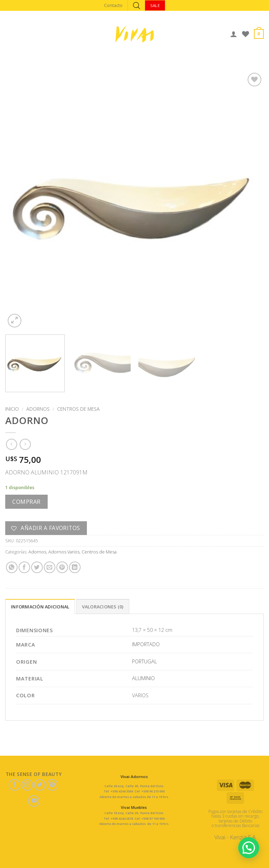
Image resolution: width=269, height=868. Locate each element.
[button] (249, 847)
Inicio (12, 409)
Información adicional (40, 607)
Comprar (26, 502)
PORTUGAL (144, 661)
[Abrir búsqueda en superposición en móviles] (137, 5)
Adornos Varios (64, 552)
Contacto (113, 5)
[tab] (40, 606)
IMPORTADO (146, 644)
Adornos (38, 409)
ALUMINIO (143, 678)
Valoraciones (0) (103, 607)
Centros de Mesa (78, 409)
